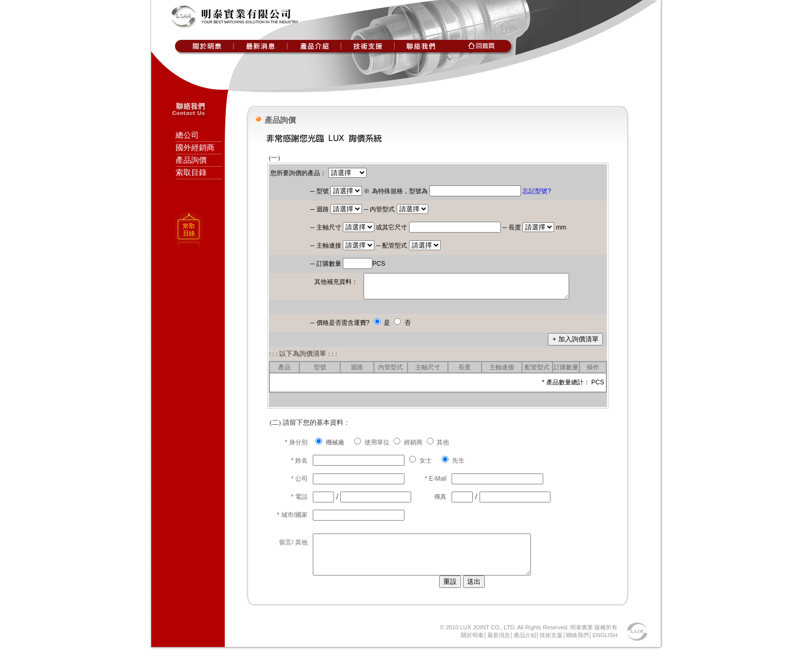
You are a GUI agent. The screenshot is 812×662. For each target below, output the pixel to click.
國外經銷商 (195, 148)
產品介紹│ (527, 647)
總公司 (187, 135)
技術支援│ (553, 647)
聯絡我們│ (579, 647)
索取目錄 (191, 172)
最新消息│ (501, 647)
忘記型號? (537, 191)
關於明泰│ (474, 647)
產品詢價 (191, 160)
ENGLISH (605, 647)
